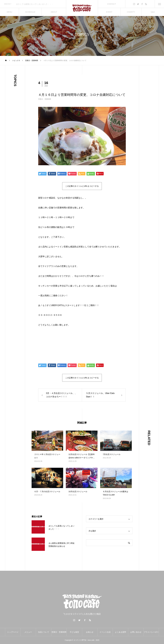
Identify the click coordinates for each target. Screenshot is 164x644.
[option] (33, 4)
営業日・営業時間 (45, 99)
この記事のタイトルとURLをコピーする (82, 186)
